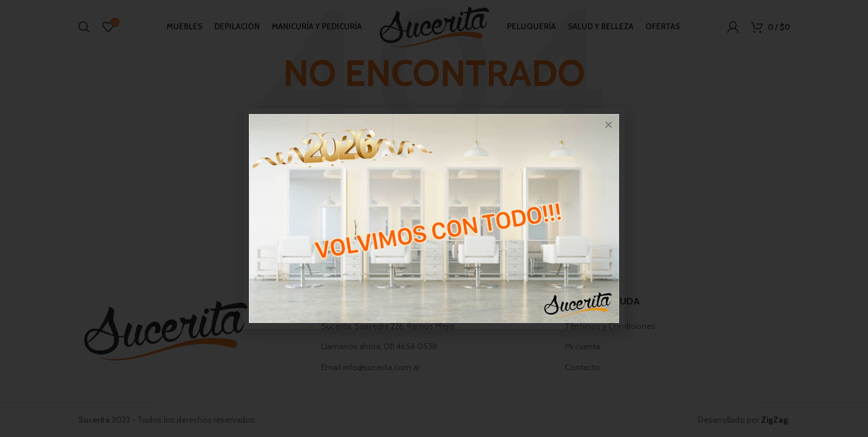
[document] (434, 219)
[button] (609, 124)
